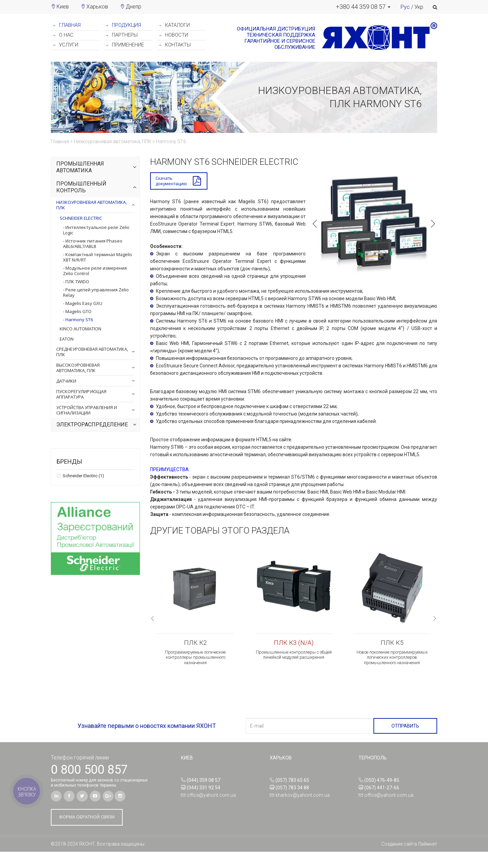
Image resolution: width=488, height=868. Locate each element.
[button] (363, 7)
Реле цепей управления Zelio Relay (96, 292)
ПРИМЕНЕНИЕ (125, 45)
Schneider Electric (81, 218)
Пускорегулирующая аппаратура (81, 394)
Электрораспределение (92, 425)
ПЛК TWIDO (77, 282)
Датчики (66, 381)
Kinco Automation (80, 329)
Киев (63, 7)
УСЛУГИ (66, 45)
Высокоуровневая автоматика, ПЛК (78, 368)
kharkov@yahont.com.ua (303, 810)
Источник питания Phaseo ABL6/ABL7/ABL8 (93, 244)
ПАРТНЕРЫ (122, 35)
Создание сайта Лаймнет (409, 860)
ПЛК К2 (195, 645)
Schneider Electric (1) (83, 476)
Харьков (97, 7)
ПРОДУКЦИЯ (123, 25)
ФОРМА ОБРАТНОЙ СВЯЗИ (90, 833)
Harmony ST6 (79, 320)
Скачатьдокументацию (172, 181)
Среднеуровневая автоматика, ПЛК (92, 352)
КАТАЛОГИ (174, 25)
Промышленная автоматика (80, 167)
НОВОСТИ (174, 35)
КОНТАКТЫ (175, 45)
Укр (419, 7)
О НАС (63, 35)
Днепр (134, 7)
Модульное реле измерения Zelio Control (95, 271)
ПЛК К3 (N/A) (294, 645)
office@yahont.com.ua (211, 810)
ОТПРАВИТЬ (405, 740)
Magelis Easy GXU (83, 303)
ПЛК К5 (392, 645)
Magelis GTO (78, 311)
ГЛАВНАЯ (67, 25)
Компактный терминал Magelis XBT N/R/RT (98, 257)
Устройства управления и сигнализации (87, 410)
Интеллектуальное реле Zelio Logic (96, 230)
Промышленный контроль (81, 187)
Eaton (67, 339)
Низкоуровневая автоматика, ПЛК (91, 205)
